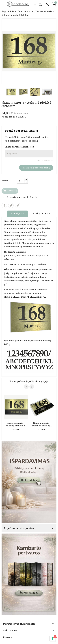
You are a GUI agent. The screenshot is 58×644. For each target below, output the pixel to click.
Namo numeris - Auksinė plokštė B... (16, 424)
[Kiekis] (21, 181)
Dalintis (4, 205)
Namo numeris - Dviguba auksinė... (42, 424)
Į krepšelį (10, 191)
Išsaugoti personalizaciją (36, 168)
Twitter (11, 205)
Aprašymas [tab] (17, 214)
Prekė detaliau (42, 214)
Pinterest (18, 205)
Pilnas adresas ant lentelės (19, 147)
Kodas (5, 117)
